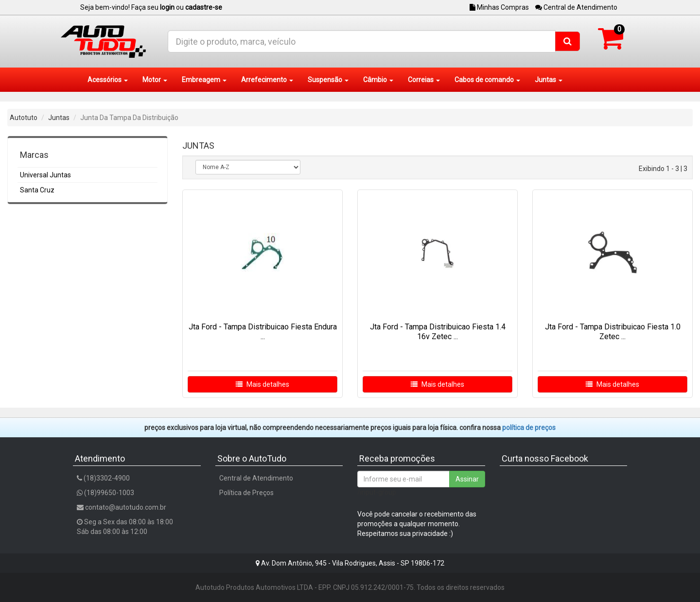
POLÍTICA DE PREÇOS (529, 428)
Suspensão (328, 80)
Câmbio (378, 80)
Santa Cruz (37, 190)
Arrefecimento (267, 80)
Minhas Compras (499, 7)
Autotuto (24, 118)
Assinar (467, 479)
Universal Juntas (45, 175)
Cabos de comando (487, 80)
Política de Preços (246, 493)
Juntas (549, 80)
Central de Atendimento (576, 7)
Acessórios (108, 80)
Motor (155, 80)
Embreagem (204, 80)
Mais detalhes (262, 384)
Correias (424, 80)
